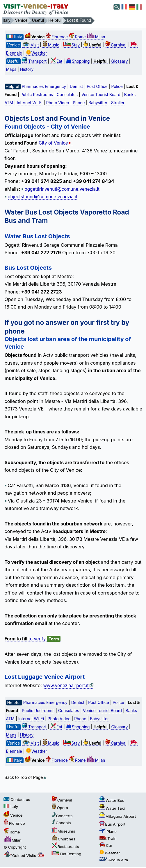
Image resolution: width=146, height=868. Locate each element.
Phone (79, 103)
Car (106, 845)
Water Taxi (112, 808)
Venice (13, 815)
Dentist (76, 87)
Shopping (78, 61)
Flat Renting (66, 854)
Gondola (61, 823)
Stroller (118, 103)
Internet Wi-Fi (30, 103)
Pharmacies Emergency (44, 87)
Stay (71, 45)
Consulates (67, 95)
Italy (11, 806)
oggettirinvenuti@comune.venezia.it (62, 189)
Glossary (120, 61)
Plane (108, 831)
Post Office (97, 87)
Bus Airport (112, 824)
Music (51, 45)
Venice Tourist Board (101, 95)
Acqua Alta (114, 860)
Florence (57, 37)
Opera (60, 808)
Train (108, 838)
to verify (33, 639)
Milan (96, 37)
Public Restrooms (37, 95)
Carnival (116, 45)
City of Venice (39, 143)
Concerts (62, 816)
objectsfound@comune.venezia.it (43, 197)
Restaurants (65, 847)
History (27, 69)
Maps (11, 69)
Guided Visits (24, 856)
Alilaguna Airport (117, 816)
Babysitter (98, 103)
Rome (77, 37)
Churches (63, 839)
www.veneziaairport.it (68, 686)
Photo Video (58, 103)
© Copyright (15, 847)
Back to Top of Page (26, 777)
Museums (63, 831)
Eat (56, 61)
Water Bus (112, 800)
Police (117, 87)
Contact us (17, 799)
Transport (34, 61)
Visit (31, 45)
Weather (36, 53)
